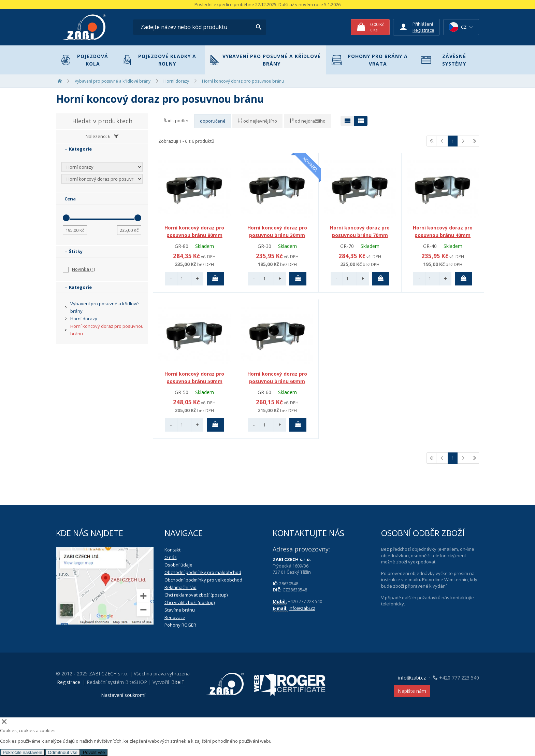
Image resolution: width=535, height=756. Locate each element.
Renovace (175, 617)
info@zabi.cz (302, 608)
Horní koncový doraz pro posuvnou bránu (107, 330)
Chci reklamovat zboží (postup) (196, 595)
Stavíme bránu (180, 610)
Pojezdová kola (85, 60)
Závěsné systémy (444, 60)
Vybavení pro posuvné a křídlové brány (265, 60)
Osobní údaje (178, 565)
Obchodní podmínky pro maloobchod (203, 572)
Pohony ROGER (180, 625)
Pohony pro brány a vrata (370, 60)
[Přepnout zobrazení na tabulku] (347, 121)
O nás (171, 557)
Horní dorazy (84, 319)
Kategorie (78, 149)
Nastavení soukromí (123, 695)
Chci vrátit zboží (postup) (190, 602)
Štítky (74, 251)
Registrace (423, 30)
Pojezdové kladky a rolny (160, 60)
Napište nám (412, 691)
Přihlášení (423, 24)
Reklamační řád (180, 587)
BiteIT (178, 682)
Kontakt (172, 550)
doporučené (213, 121)
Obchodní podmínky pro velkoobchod (203, 580)
